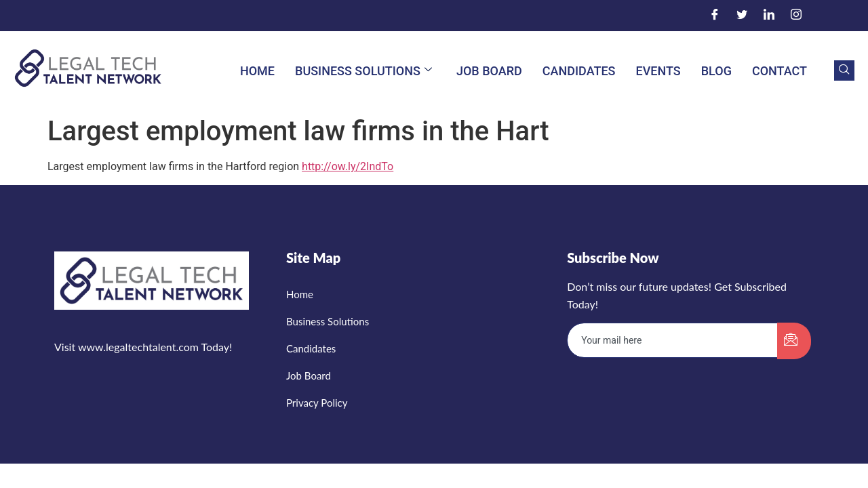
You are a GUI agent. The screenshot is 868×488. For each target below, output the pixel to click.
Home (257, 71)
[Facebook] (715, 16)
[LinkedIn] (769, 16)
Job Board (489, 71)
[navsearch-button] (844, 70)
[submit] (794, 341)
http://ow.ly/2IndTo (348, 166)
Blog (716, 71)
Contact (780, 71)
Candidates (579, 71)
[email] (673, 340)
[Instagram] (796, 16)
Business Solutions (363, 71)
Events (658, 71)
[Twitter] (742, 16)
